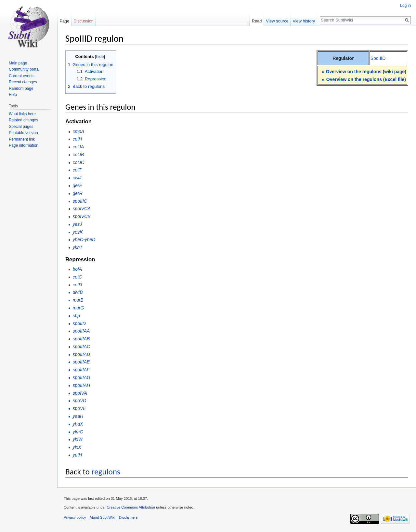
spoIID (79, 323)
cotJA (78, 147)
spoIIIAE (81, 362)
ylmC (78, 432)
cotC (77, 277)
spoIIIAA (81, 331)
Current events (22, 76)
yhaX (78, 424)
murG (78, 308)
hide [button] (100, 57)
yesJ (77, 224)
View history (304, 21)
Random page (21, 89)
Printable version (23, 133)
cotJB (78, 155)
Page (64, 21)
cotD (77, 285)
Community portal (24, 69)
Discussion (84, 21)
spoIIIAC (81, 347)
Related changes (23, 120)
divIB (78, 292)
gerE (77, 185)
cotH (77, 139)
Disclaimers (128, 517)
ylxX (77, 447)
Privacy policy (75, 517)
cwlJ (77, 178)
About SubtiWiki (103, 517)
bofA (77, 269)
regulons (106, 472)
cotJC (78, 162)
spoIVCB (81, 216)
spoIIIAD (81, 354)
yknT (77, 247)
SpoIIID (378, 58)
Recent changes (23, 82)
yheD (90, 239)
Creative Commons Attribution (131, 507)
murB (78, 300)
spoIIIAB (81, 339)
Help (13, 95)
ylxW (77, 439)
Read (257, 21)
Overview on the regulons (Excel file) (366, 79)
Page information (24, 145)
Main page (18, 63)
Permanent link (22, 139)
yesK (78, 232)
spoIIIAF (81, 370)
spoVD (79, 401)
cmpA (78, 131)
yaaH (78, 416)
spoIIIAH (81, 385)
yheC (78, 239)
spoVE (79, 408)
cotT (77, 170)
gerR (77, 193)
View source (277, 21)
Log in (405, 6)
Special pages (21, 127)
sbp (76, 316)
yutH (77, 455)
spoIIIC (80, 201)
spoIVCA (81, 209)
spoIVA (80, 393)
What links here (22, 114)
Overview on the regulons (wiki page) (366, 72)
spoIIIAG (81, 377)
